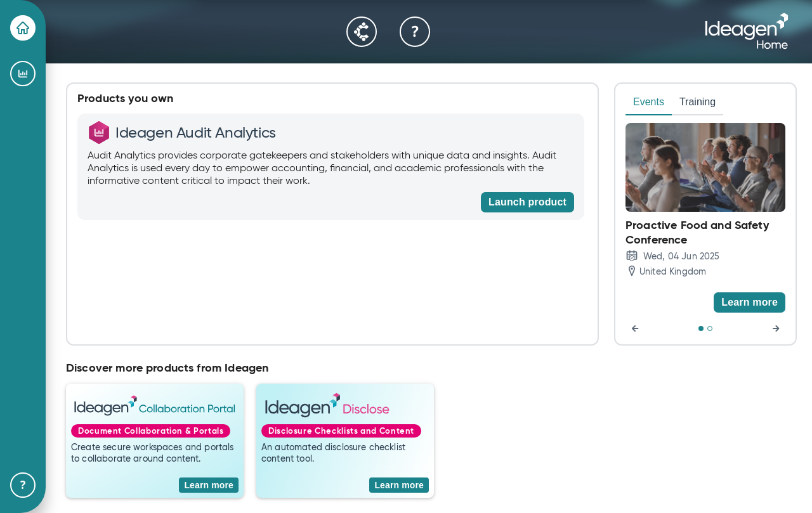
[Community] (362, 32)
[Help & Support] (23, 485)
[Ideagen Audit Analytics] (23, 74)
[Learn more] (750, 302)
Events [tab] (649, 102)
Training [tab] (697, 102)
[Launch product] (527, 202)
